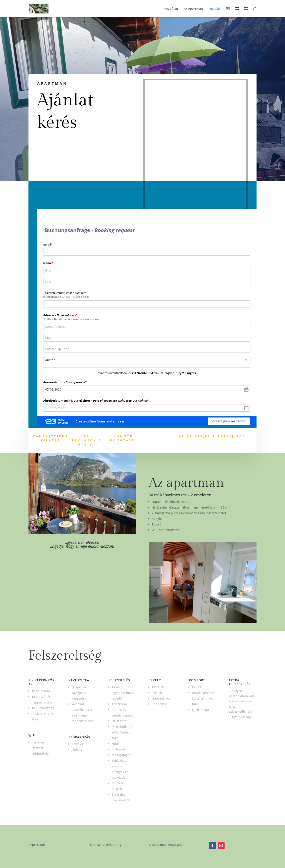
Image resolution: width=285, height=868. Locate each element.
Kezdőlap (171, 9)
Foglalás (214, 9)
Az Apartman (193, 9)
